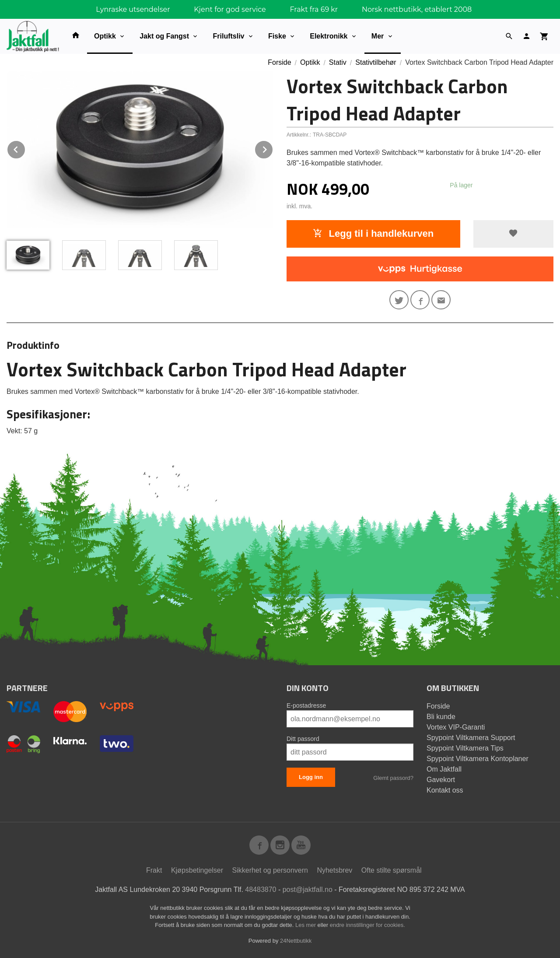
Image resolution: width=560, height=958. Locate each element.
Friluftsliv (228, 36)
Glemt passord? (393, 778)
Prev (25, 148)
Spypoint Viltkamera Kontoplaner (478, 759)
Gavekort (441, 780)
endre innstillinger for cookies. (367, 925)
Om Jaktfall (444, 769)
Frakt (154, 870)
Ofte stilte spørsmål (392, 870)
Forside (279, 62)
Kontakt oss (445, 790)
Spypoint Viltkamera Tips (465, 748)
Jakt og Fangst (164, 36)
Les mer (306, 925)
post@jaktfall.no (308, 890)
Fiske (277, 36)
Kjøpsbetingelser (197, 870)
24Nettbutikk (296, 941)
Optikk (105, 36)
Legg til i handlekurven (373, 233)
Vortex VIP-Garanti (456, 727)
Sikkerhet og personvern (270, 870)
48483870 (261, 890)
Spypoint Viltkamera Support (471, 738)
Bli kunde (441, 717)
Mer (378, 36)
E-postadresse (306, 705)
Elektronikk (329, 36)
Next (273, 148)
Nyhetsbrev (334, 870)
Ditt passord (303, 739)
